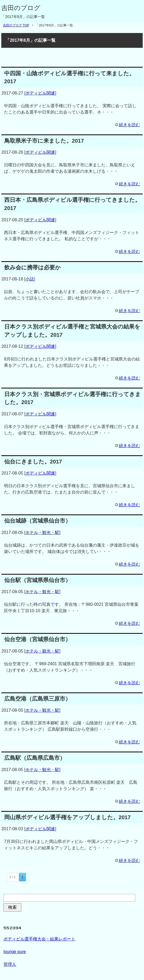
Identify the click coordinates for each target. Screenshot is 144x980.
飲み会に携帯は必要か (32, 267)
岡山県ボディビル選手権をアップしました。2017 (68, 817)
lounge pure (15, 952)
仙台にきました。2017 (33, 461)
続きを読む (129, 125)
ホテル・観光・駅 (42, 533)
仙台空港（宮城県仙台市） (38, 639)
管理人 (10, 964)
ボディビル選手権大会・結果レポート (39, 939)
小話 (30, 279)
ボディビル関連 (40, 93)
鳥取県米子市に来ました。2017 (44, 141)
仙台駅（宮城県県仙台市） (38, 580)
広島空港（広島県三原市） (38, 699)
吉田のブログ (21, 8)
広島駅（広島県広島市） (35, 758)
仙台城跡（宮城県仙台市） (38, 521)
